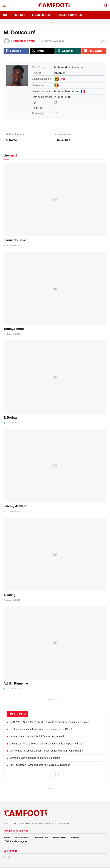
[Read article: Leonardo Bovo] (55, 200)
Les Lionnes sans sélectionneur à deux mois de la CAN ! (41, 730)
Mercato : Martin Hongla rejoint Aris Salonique (35, 759)
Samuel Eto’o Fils (69, 15)
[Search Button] (106, 5)
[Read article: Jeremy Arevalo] (55, 466)
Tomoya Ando (14, 330)
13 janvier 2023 (50, 41)
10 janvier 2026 (12, 689)
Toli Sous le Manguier (16, 842)
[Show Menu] (4, 5)
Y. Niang (9, 596)
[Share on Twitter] (42, 51)
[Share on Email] (94, 51)
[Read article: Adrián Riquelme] (55, 644)
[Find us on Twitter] (9, 858)
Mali (64, 79)
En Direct (20, 15)
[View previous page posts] (52, 775)
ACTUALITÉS (21, 838)
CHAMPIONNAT (60, 838)
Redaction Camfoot (26, 41)
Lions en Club (42, 15)
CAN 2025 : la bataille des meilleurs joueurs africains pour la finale (46, 744)
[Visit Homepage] (55, 5)
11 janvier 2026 (12, 423)
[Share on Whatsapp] (68, 51)
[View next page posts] (58, 775)
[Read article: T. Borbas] (55, 378)
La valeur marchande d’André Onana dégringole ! (37, 737)
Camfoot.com (24, 824)
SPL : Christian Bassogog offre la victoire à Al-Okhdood (40, 766)
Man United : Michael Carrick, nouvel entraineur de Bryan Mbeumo (46, 752)
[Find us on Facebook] (4, 858)
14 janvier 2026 (12, 246)
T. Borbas (10, 418)
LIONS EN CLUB (40, 838)
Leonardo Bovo (15, 241)
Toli (5, 15)
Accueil (7, 838)
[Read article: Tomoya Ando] (55, 289)
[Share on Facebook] (16, 51)
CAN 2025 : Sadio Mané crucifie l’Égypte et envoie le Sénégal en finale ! (49, 723)
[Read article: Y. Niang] (55, 555)
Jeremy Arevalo (15, 507)
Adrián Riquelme (16, 684)
